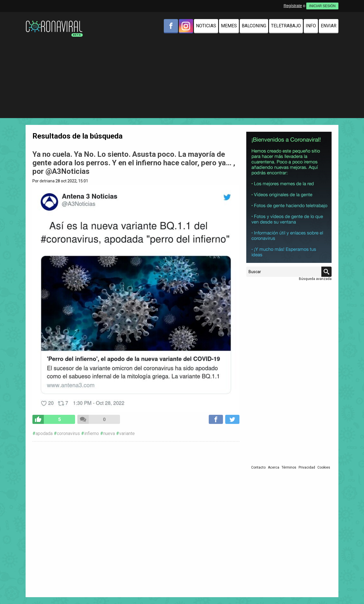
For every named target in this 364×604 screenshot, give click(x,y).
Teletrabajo (286, 26)
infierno (92, 433)
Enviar (329, 26)
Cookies (324, 467)
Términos (289, 467)
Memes (229, 26)
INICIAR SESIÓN (322, 6)
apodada (44, 433)
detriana (47, 181)
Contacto (258, 467)
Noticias (206, 26)
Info (311, 26)
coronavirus (68, 433)
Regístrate (293, 6)
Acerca (274, 467)
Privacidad (307, 467)
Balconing (254, 26)
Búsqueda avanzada (315, 279)
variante (127, 433)
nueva (109, 433)
